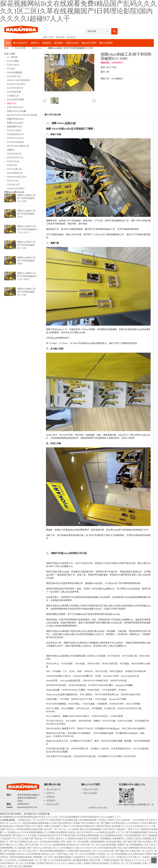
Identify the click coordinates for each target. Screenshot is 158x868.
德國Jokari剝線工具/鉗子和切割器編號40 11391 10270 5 (27, 229)
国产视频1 (106, 823)
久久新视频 (20, 848)
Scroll (154, 860)
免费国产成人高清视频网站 (130, 845)
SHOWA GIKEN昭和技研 (19, 80)
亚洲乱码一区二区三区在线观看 (126, 863)
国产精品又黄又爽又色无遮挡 (138, 842)
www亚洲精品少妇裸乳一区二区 (109, 832)
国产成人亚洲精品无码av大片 (24, 842)
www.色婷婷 (73, 829)
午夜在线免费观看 (133, 835)
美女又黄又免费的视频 (129, 848)
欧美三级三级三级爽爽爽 (20, 866)
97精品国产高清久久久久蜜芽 (29, 826)
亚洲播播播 (106, 839)
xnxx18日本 (86, 848)
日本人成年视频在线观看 (60, 857)
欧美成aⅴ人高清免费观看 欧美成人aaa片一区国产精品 (42, 854)
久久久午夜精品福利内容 (60, 860)
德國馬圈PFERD (15, 127)
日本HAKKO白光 (15, 107)
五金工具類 (20, 48)
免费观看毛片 (119, 839)
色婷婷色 (126, 820)
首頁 (8, 43)
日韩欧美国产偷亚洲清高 (79, 851)
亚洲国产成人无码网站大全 (87, 823)
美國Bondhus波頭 (15, 123)
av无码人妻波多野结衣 (61, 823)
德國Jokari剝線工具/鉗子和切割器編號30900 (27, 261)
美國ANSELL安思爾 (16, 111)
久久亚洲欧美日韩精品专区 (83, 826)
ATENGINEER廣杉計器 (18, 146)
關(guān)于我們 (89, 43)
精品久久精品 (76, 863)
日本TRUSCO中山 (15, 138)
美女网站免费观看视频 (88, 835)
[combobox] (98, 30)
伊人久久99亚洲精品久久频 (66, 848)
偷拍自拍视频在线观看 (21, 857)
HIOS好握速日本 (15, 173)
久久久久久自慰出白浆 (104, 851)
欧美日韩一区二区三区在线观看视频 (99, 845)
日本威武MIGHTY (15, 134)
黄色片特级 (95, 860)
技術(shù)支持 (72, 43)
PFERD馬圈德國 (15, 73)
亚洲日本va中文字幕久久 (129, 857)
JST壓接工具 (13, 96)
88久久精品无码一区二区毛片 (139, 851)
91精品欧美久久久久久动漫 (86, 857)
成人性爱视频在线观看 (112, 835)
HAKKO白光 (13, 161)
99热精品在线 (44, 835)
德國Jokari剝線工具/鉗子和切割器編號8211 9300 (27, 198)
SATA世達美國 (14, 92)
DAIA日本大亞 (14, 76)
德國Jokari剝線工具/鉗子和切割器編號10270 (27, 214)
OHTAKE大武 (13, 185)
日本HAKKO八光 (15, 158)
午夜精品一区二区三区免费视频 (112, 854)
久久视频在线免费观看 (56, 832)
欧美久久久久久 (108, 857)
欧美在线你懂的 (115, 842)
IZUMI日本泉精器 (15, 142)
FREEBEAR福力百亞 (17, 177)
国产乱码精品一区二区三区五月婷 (20, 851)
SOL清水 (11, 69)
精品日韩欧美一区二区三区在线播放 (19, 863)
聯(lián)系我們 (106, 43)
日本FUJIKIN (13, 65)
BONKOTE (12, 165)
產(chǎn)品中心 (20, 43)
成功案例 (58, 43)
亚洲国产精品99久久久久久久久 (52, 863)
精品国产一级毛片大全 (128, 829)
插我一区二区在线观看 (78, 842)
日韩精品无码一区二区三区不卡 (33, 820)
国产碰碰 (120, 851)
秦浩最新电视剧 (81, 860)
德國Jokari (37, 48)
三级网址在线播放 (111, 860)
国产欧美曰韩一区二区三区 (39, 845)
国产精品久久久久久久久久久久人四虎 (139, 860)
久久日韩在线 (10, 860)
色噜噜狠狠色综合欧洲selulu (66, 845)
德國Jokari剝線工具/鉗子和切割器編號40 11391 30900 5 (27, 276)
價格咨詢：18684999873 (112, 63)
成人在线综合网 (136, 854)
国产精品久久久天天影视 (25, 835)
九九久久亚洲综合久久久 (138, 826)
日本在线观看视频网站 (33, 832)
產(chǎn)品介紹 (53, 115)
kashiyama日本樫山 (16, 188)
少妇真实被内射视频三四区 (53, 842)
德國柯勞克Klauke (15, 119)
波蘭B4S (11, 150)
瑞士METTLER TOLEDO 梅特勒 (22, 115)
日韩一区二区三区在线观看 (82, 854)
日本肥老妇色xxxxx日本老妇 (125, 823)
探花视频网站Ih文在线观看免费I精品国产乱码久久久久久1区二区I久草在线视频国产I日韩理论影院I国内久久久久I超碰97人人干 (60, 817)
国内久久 (60, 839)
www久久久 (16, 823)
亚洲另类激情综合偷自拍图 (30, 829)
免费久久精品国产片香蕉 (56, 826)
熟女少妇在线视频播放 (91, 829)
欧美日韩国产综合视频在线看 (64, 820)
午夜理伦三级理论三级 (109, 820)
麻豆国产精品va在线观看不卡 (111, 826)
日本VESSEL (13, 181)
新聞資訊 (47, 43)
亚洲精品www (15, 832)
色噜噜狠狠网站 (98, 842)
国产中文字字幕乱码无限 (64, 835)
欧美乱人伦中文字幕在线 (81, 832)
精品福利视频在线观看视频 (36, 823)
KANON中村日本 (15, 88)
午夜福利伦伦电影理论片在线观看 (83, 839)
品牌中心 (35, 43)
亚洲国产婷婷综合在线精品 (97, 863)
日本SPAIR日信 (14, 154)
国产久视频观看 (150, 835)
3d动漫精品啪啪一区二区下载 (33, 860)
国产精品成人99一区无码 (43, 839)
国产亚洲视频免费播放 (137, 832)
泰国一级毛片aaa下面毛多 (39, 848)
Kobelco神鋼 (13, 61)
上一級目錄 (12, 57)
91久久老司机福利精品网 (105, 848)
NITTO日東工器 (14, 169)
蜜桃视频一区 (40, 857)
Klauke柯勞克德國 (15, 100)
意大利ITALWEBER (16, 84)
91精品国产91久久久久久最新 (15, 839)
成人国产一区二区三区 (55, 829)
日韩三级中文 (110, 829)
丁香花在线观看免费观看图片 (52, 851)
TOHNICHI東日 (14, 131)
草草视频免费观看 (88, 820)
